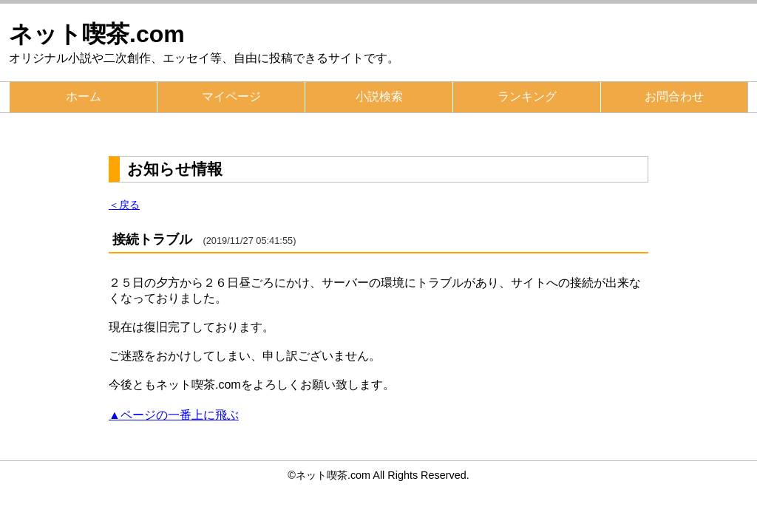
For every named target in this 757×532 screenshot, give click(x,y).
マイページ (231, 96)
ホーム (84, 96)
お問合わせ (674, 96)
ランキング (527, 96)
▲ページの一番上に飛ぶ (174, 415)
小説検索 (379, 96)
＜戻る (124, 205)
